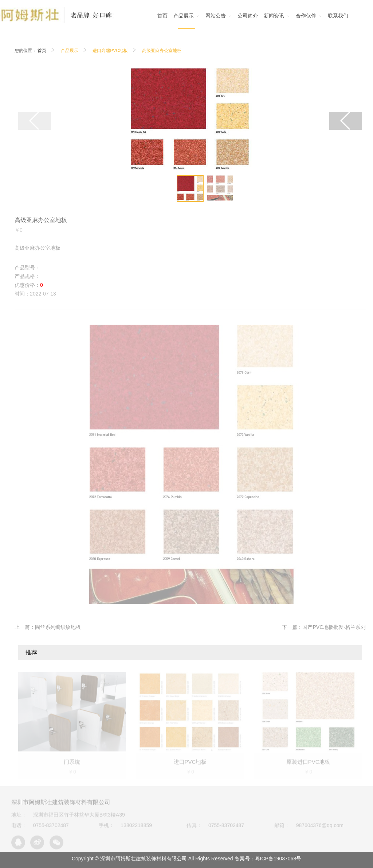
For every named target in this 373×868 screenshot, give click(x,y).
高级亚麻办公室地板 (162, 51)
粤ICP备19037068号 (278, 859)
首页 (42, 51)
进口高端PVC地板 (110, 51)
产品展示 (70, 51)
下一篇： (324, 627)
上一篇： (48, 627)
